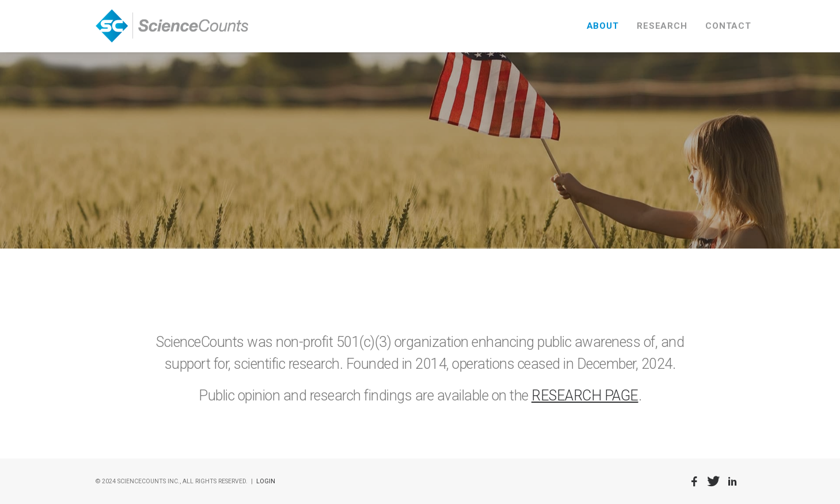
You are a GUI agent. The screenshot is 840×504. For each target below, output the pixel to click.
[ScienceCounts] (172, 26)
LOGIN (266, 481)
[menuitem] (607, 26)
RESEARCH (662, 26)
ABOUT (603, 26)
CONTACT (728, 26)
